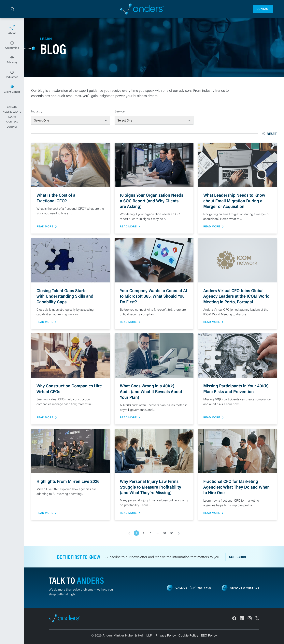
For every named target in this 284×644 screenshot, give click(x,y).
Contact (263, 9)
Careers (12, 108)
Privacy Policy (166, 635)
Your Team (12, 123)
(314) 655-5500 (200, 588)
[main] (142, 331)
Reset (270, 134)
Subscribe (238, 557)
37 (165, 533)
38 (172, 533)
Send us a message (245, 588)
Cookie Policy (188, 635)
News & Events (12, 113)
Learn (12, 118)
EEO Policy (209, 635)
